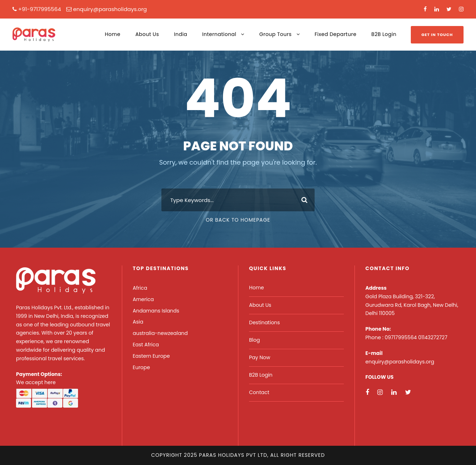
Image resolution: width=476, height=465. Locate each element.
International (219, 34)
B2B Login (384, 34)
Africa (140, 288)
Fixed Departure (335, 34)
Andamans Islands (156, 311)
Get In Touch (437, 35)
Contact (259, 392)
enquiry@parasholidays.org (110, 9)
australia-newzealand (161, 333)
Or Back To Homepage (238, 220)
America (143, 299)
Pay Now (260, 357)
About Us (147, 34)
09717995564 (402, 337)
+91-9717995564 (40, 9)
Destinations (265, 322)
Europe (141, 367)
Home (113, 34)
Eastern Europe (151, 356)
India (180, 34)
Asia (138, 322)
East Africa (146, 345)
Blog (254, 340)
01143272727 (433, 337)
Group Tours (276, 34)
